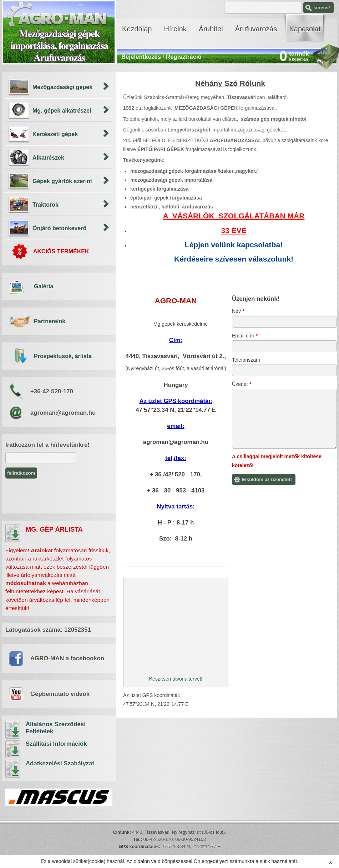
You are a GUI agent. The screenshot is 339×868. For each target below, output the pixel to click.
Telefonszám (246, 360)
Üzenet (242, 384)
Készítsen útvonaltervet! (176, 679)
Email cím (245, 336)
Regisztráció (184, 57)
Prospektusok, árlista (63, 356)
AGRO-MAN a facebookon (67, 658)
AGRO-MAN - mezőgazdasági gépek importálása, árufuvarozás (59, 32)
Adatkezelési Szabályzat (13, 769)
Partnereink (50, 321)
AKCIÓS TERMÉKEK (61, 251)
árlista (13, 533)
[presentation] (60, 496)
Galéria (44, 286)
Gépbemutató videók (60, 694)
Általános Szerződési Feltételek (13, 730)
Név (238, 311)
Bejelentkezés (141, 57)
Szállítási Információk (13, 749)
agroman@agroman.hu (63, 413)
